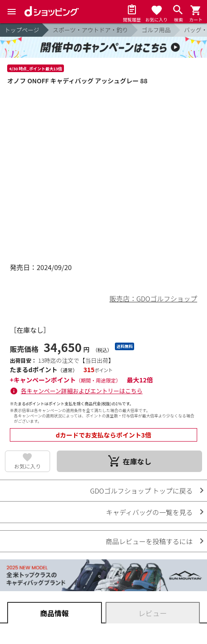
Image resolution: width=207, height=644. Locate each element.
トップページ (22, 30)
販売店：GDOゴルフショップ (153, 298)
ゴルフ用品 (156, 30)
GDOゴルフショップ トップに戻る (142, 491)
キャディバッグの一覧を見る (149, 512)
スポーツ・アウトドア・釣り (91, 30)
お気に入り (27, 466)
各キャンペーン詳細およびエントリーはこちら (82, 391)
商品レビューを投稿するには (149, 541)
